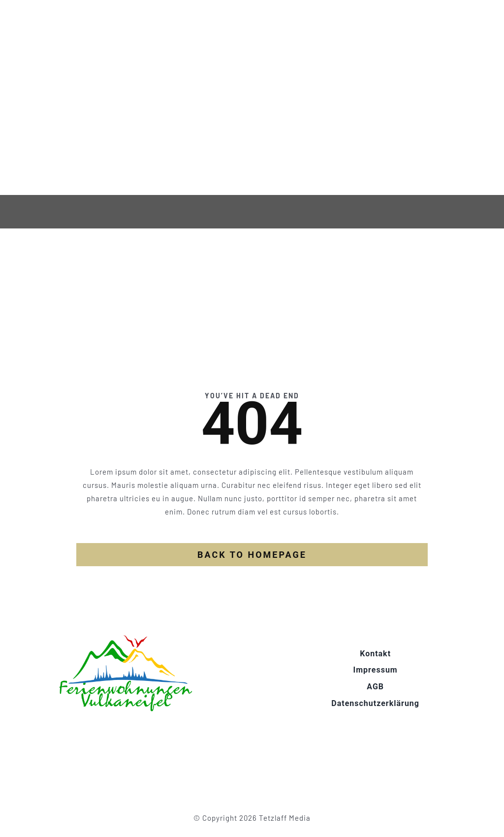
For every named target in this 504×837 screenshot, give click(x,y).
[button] (22, 815)
